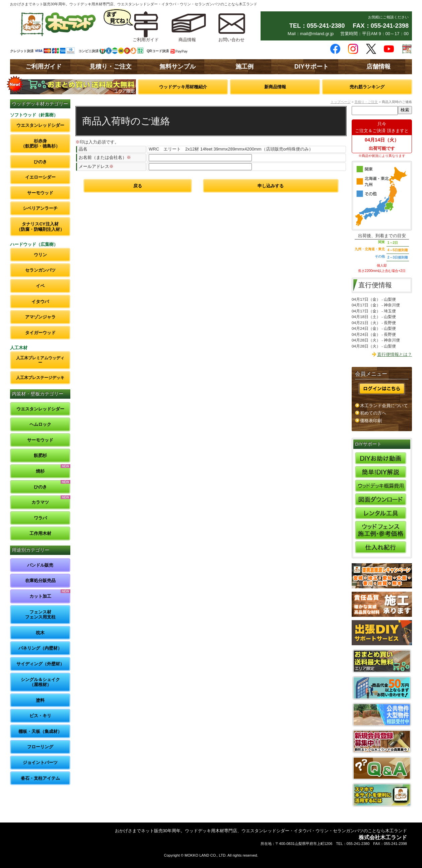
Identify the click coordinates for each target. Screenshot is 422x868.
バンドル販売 (40, 565)
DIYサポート (311, 67)
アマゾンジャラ (40, 317)
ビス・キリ (40, 716)
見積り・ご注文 (111, 67)
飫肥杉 (40, 455)
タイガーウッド (40, 333)
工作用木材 (40, 533)
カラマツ (40, 502)
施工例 (244, 67)
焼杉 (40, 471)
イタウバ (40, 302)
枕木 (40, 633)
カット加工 (40, 596)
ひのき (40, 162)
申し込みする (271, 186)
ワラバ (40, 518)
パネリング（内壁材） (40, 648)
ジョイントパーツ (40, 762)
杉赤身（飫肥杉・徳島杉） (40, 144)
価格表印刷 (371, 421)
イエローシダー (40, 177)
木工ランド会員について (384, 406)
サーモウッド (40, 193)
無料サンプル (178, 67)
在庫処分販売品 (40, 581)
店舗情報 (378, 67)
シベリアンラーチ (40, 208)
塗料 (40, 700)
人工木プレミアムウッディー (40, 360)
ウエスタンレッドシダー (40, 125)
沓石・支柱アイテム (40, 778)
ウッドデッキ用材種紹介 (183, 87)
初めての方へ (373, 413)
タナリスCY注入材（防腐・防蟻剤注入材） (40, 227)
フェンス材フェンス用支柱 (40, 615)
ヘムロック (40, 424)
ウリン (40, 255)
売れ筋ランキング (367, 87)
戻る (138, 186)
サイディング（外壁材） (40, 664)
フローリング (40, 747)
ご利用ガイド (44, 67)
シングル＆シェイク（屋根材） (40, 682)
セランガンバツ (40, 270)
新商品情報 (275, 87)
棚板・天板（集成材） (40, 731)
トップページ (341, 102)
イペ (40, 286)
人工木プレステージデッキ (40, 377)
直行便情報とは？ (395, 354)
